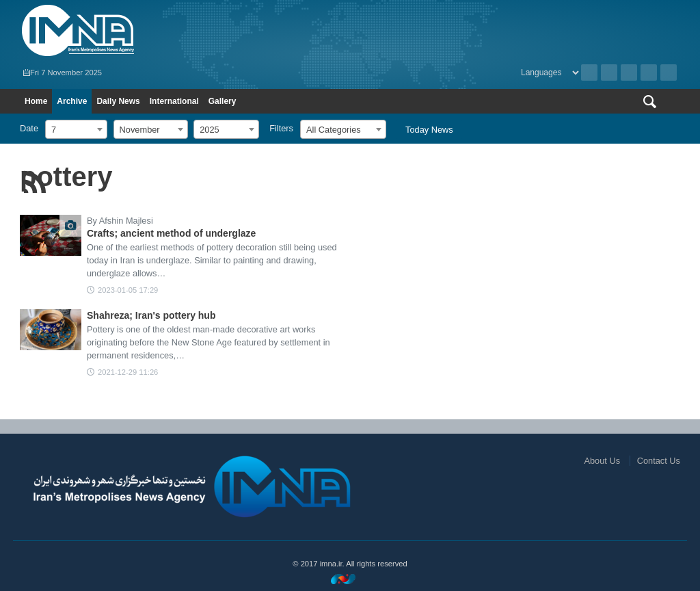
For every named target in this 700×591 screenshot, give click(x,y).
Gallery (223, 101)
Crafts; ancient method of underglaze (171, 233)
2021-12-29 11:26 (128, 372)
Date (29, 128)
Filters (281, 128)
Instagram (629, 73)
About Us (602, 461)
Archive (589, 73)
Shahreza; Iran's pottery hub (151, 315)
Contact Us (659, 461)
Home (36, 101)
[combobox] (76, 129)
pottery (66, 176)
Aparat (649, 73)
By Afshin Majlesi (120, 221)
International (174, 101)
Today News (429, 130)
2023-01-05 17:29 (128, 290)
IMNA (181, 31)
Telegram (669, 73)
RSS (609, 73)
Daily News (118, 101)
